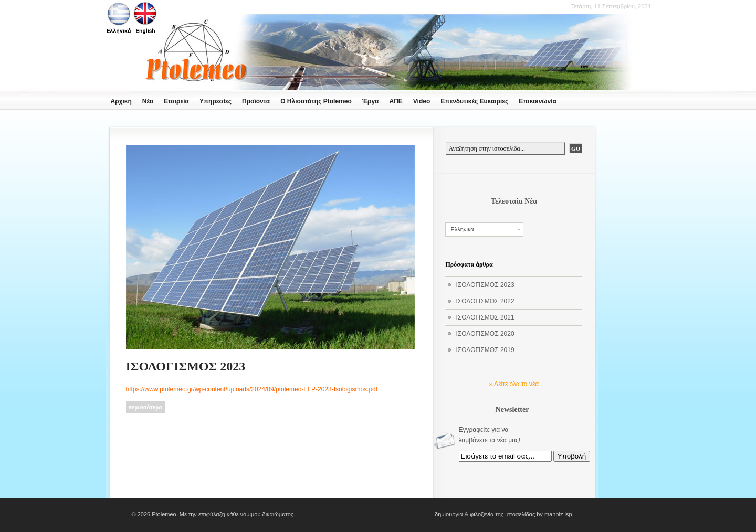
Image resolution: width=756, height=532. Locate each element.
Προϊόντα (256, 101)
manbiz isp (558, 514)
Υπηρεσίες (216, 101)
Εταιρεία (176, 101)
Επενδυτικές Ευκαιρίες (474, 101)
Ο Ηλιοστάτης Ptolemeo (316, 101)
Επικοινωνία (538, 101)
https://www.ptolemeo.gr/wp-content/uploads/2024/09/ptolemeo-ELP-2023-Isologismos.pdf (252, 389)
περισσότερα (146, 407)
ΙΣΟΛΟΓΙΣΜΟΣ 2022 (485, 301)
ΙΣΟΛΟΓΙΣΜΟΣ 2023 (186, 366)
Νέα (148, 101)
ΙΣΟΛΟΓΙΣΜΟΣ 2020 (485, 334)
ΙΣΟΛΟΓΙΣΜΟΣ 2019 (485, 350)
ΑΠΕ (396, 101)
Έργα (371, 101)
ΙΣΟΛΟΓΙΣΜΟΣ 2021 (485, 317)
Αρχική (121, 101)
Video (422, 101)
